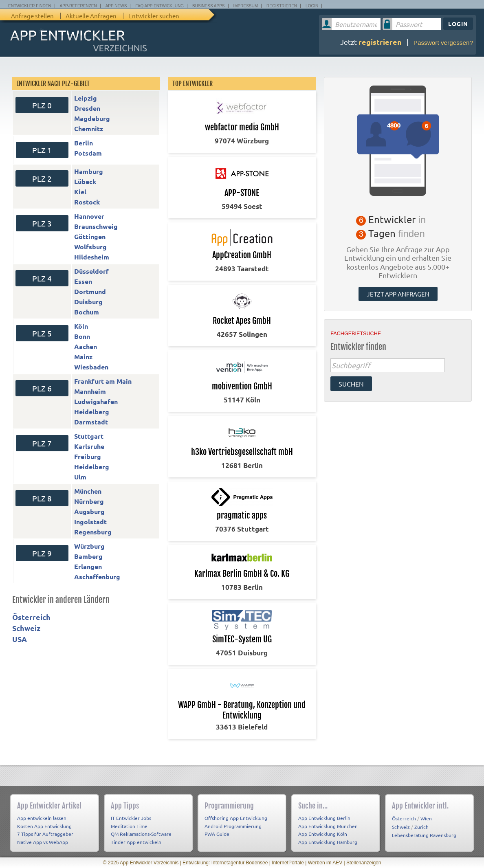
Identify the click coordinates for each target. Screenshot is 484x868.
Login (312, 6)
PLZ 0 (42, 105)
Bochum (87, 312)
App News (116, 6)
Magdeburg (92, 118)
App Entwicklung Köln (323, 834)
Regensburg (93, 532)
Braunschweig (96, 226)
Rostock (87, 202)
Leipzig (86, 98)
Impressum (246, 6)
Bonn (82, 336)
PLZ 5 (42, 333)
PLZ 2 (42, 178)
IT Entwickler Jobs (131, 818)
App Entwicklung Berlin (324, 818)
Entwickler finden (30, 6)
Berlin (84, 143)
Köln (81, 326)
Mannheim (90, 391)
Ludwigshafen (96, 401)
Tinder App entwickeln (136, 842)
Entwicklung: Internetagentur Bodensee (225, 863)
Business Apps (208, 6)
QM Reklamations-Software (141, 834)
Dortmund (90, 291)
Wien (426, 818)
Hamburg (89, 171)
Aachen (86, 346)
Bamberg (88, 556)
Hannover (89, 216)
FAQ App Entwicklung (159, 6)
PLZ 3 (42, 223)
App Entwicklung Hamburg (328, 842)
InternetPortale (288, 863)
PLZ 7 (42, 443)
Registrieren (282, 6)
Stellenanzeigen (364, 863)
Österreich (31, 617)
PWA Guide (217, 834)
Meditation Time (129, 826)
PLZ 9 (42, 553)
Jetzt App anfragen (398, 294)
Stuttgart (89, 436)
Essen (83, 281)
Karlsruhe (89, 446)
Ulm (80, 477)
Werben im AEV (325, 863)
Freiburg (88, 456)
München (88, 491)
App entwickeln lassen (42, 818)
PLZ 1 (42, 150)
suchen (351, 384)
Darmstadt (91, 422)
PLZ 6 (42, 388)
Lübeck (85, 181)
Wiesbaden (91, 367)
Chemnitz (89, 129)
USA (20, 639)
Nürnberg (89, 501)
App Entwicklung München (328, 826)
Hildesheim (92, 257)
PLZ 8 (42, 498)
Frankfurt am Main (103, 381)
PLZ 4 (42, 278)
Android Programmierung (233, 826)
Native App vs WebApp (43, 842)
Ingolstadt (90, 522)
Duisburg (88, 302)
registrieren (380, 42)
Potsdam (88, 153)
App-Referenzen (78, 6)
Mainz (83, 357)
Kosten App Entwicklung (44, 826)
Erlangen (88, 566)
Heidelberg (92, 412)
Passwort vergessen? (443, 43)
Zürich (421, 827)
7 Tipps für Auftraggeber (45, 834)
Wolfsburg (90, 247)
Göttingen (90, 236)
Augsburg (89, 511)
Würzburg (89, 546)
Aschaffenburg (97, 577)
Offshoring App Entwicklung (236, 818)
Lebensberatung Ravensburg (424, 835)
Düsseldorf (91, 271)
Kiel (80, 192)
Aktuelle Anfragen (91, 16)
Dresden (87, 108)
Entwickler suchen (154, 16)
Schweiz (26, 628)
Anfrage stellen (32, 16)
